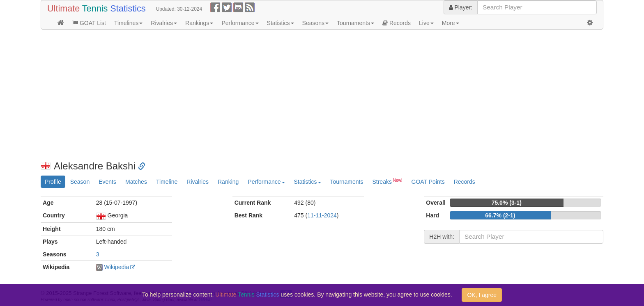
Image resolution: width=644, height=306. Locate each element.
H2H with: (442, 237)
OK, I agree (482, 295)
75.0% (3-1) (507, 203)
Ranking (228, 182)
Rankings (199, 23)
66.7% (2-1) (500, 215)
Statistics (281, 23)
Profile (53, 182)
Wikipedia (117, 267)
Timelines (128, 23)
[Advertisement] (287, 95)
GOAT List (89, 23)
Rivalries (164, 23)
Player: (461, 7)
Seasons (315, 23)
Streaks (387, 181)
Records (397, 23)
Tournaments (355, 23)
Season (80, 182)
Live (426, 23)
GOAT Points (428, 182)
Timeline (167, 182)
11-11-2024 (322, 215)
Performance (240, 23)
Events (107, 182)
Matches (136, 182)
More (451, 23)
